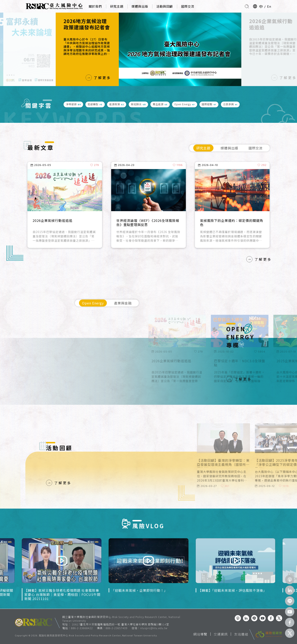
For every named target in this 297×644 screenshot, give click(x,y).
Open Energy (93, 303)
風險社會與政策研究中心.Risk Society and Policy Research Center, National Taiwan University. (98, 636)
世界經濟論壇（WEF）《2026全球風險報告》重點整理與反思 (148, 223)
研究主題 (117, 6)
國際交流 (188, 6)
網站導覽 (200, 634)
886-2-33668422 (82, 628)
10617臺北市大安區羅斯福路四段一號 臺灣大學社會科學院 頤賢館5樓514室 (120, 624)
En (269, 6)
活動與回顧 (165, 6)
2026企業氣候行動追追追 (271, 24)
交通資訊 (221, 634)
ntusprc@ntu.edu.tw (154, 628)
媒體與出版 (140, 6)
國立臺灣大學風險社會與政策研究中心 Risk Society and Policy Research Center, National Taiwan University (121, 619)
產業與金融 (123, 303)
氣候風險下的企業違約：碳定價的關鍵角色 (232, 223)
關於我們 (95, 6)
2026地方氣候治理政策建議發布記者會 (87, 24)
